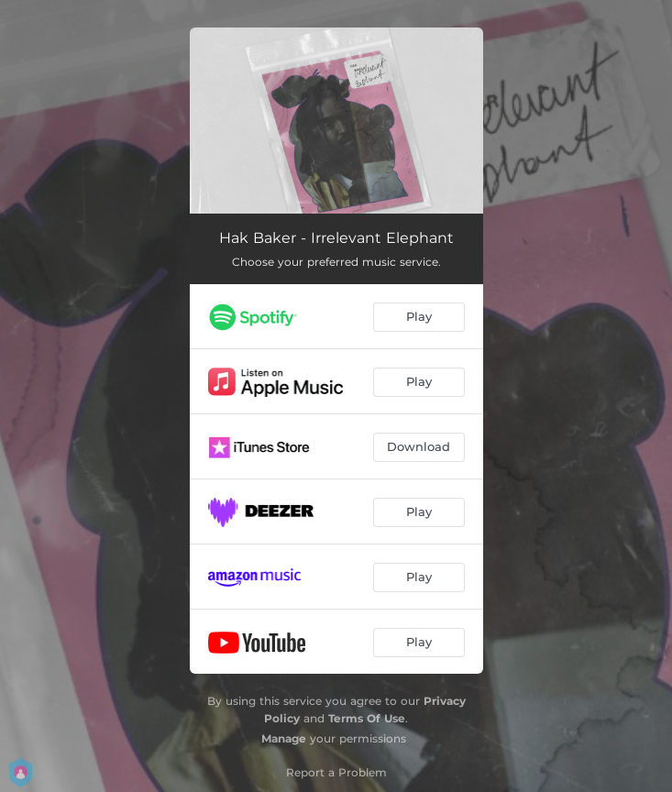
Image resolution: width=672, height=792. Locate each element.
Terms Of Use (367, 718)
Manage (284, 738)
